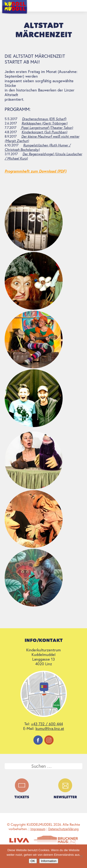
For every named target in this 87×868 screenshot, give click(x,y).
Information (49, 861)
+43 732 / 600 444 (47, 724)
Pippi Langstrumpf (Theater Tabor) (47, 128)
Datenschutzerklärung (63, 829)
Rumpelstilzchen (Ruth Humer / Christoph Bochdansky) (38, 147)
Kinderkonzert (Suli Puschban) (44, 132)
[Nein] (81, 856)
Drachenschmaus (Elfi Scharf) (44, 119)
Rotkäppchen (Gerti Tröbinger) (45, 123)
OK (33, 861)
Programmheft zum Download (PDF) (35, 171)
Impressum (38, 829)
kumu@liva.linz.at (50, 728)
